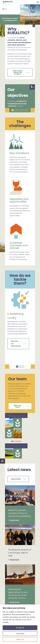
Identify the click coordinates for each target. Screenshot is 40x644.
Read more (15, 520)
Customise (20, 634)
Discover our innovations (16, 344)
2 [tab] (16, 110)
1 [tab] (13, 110)
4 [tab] (21, 110)
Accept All (20, 628)
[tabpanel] (20, 97)
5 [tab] (24, 110)
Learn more (16, 479)
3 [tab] (19, 110)
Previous (7, 110)
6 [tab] (27, 110)
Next (33, 110)
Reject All (20, 639)
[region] (20, 624)
